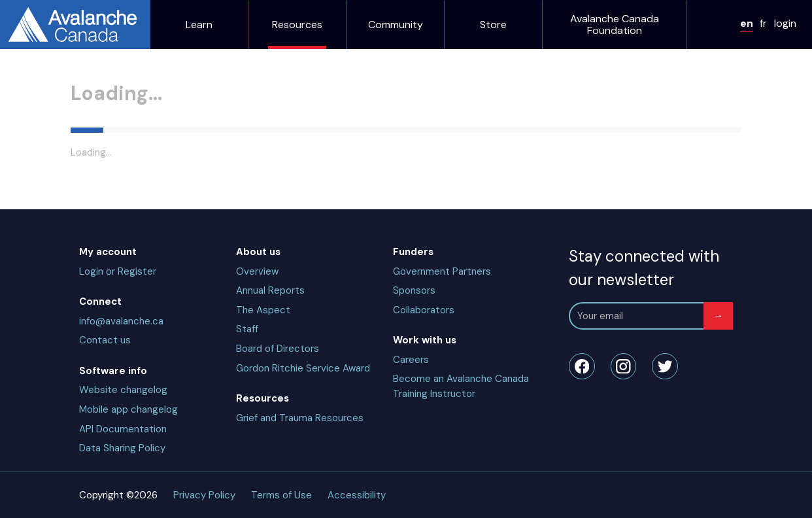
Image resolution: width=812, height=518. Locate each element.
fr (19, 36)
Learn (22, 49)
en (10, 36)
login (33, 36)
